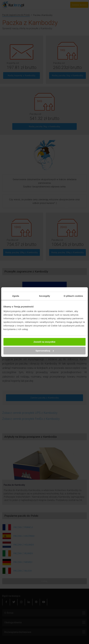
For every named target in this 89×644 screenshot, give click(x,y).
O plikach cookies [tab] (73, 296)
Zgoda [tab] (16, 296)
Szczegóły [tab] (44, 296)
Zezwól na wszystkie (44, 342)
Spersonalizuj (45, 351)
